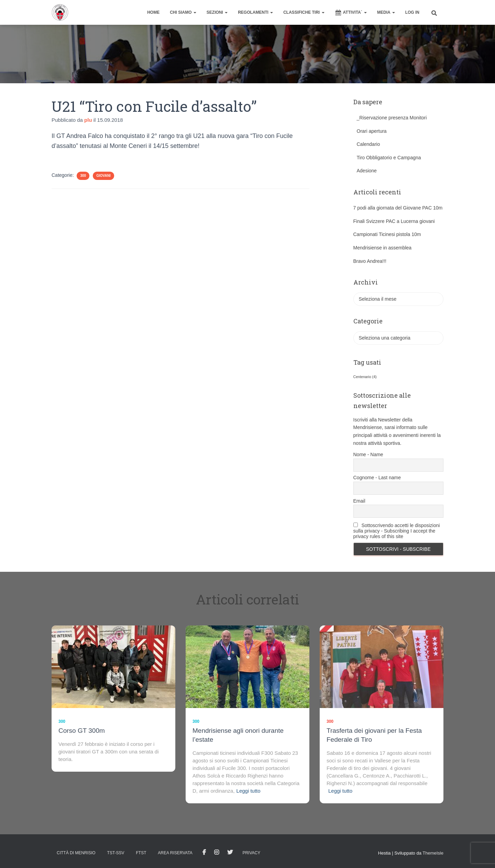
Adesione (367, 171)
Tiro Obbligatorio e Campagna (389, 158)
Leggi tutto (249, 791)
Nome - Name (368, 454)
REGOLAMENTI (255, 12)
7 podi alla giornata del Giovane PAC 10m (398, 208)
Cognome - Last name (377, 478)
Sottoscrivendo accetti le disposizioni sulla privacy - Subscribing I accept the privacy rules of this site (397, 531)
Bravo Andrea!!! (370, 261)
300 (83, 176)
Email (359, 501)
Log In (412, 12)
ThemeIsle (433, 853)
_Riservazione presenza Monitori (392, 118)
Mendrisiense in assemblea (383, 248)
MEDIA (386, 12)
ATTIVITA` (351, 13)
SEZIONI (217, 12)
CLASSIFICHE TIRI (304, 12)
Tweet (230, 853)
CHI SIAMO (183, 12)
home (153, 12)
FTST (141, 853)
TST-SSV (116, 853)
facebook (204, 853)
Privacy (251, 853)
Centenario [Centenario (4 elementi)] (365, 377)
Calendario (368, 144)
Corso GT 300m (82, 731)
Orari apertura (372, 131)
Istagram (217, 853)
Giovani (103, 176)
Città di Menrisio (76, 853)
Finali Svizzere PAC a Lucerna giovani (394, 221)
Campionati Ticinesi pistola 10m (387, 234)
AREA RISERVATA (175, 853)
